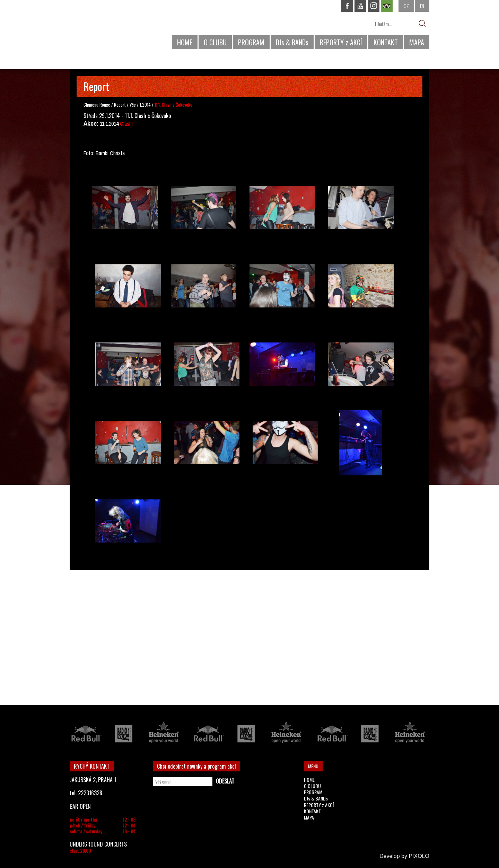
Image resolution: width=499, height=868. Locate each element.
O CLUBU (215, 42)
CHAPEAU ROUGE (107, 27)
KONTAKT (386, 42)
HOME (185, 42)
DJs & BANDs (292, 42)
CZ (406, 6)
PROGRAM (251, 42)
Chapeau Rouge (97, 105)
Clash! (126, 124)
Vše (133, 105)
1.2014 (145, 105)
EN (422, 6)
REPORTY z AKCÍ (341, 42)
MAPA (417, 42)
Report (120, 105)
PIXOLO (419, 856)
